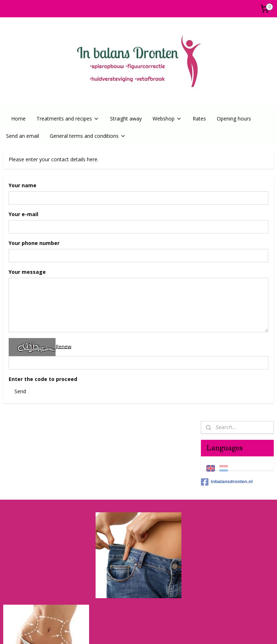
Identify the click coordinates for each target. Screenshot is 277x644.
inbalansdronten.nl (227, 211)
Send (20, 391)
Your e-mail (23, 214)
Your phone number (34, 243)
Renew (63, 346)
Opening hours (234, 119)
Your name (23, 185)
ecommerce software (148, 631)
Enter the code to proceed (43, 379)
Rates (199, 119)
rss (120, 631)
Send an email (23, 136)
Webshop (167, 119)
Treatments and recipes (68, 119)
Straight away (126, 119)
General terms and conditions (88, 136)
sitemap (104, 631)
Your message (27, 272)
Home (18, 119)
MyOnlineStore (212, 631)
